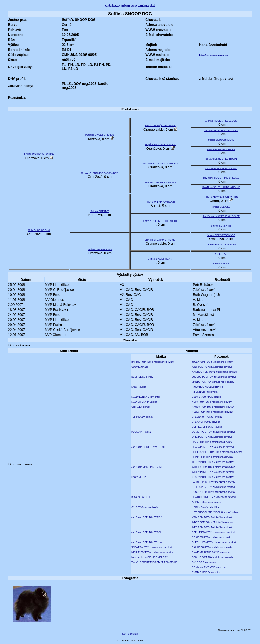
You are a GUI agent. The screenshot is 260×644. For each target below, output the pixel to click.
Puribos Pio (221, 254)
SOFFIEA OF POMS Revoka (207, 427)
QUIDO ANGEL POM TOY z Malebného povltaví (217, 452)
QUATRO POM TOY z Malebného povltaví (214, 497)
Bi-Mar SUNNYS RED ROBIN (221, 159)
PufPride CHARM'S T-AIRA (221, 149)
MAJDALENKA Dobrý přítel (146, 397)
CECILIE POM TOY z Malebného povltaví (213, 557)
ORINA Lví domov (141, 407)
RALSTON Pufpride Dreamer (160, 125)
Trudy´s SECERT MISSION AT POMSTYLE (154, 562)
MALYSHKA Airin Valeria (144, 402)
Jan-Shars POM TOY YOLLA (146, 542)
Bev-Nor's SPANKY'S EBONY (160, 183)
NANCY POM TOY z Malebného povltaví (213, 407)
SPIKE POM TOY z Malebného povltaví (212, 537)
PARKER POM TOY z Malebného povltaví (214, 482)
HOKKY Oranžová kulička (205, 507)
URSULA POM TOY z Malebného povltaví (214, 492)
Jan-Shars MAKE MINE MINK (147, 467)
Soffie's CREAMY (100, 211)
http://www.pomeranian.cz (214, 55)
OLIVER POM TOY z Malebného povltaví (213, 432)
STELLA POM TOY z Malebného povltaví (213, 487)
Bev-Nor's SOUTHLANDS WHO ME (221, 187)
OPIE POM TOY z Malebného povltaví (212, 437)
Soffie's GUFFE (221, 264)
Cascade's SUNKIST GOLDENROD (160, 164)
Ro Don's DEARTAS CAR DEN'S (221, 130)
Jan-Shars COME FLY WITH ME (148, 447)
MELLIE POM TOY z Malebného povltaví (153, 552)
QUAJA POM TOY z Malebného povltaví (213, 447)
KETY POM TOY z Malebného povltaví (212, 402)
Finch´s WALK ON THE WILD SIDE (221, 216)
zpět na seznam (130, 634)
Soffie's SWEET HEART (160, 259)
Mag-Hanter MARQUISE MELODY (150, 557)
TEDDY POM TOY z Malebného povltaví (213, 462)
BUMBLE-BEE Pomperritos (206, 572)
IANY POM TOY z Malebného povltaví (212, 517)
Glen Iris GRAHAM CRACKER (160, 240)
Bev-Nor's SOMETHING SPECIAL (221, 178)
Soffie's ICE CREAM (39, 230)
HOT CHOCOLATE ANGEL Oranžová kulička (215, 512)
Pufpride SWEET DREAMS (100, 135)
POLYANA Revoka (141, 432)
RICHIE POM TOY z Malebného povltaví (213, 547)
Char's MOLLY (139, 477)
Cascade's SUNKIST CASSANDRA (100, 173)
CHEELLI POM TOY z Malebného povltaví (214, 542)
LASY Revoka (139, 387)
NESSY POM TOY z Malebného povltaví (213, 477)
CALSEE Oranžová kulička (145, 507)
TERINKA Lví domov (142, 417)
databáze (112, 5)
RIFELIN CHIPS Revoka (204, 392)
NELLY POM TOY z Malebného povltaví (213, 412)
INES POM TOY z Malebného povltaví (212, 527)
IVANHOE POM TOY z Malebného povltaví (214, 372)
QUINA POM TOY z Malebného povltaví (213, 457)
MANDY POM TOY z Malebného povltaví (213, 382)
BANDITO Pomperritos (204, 562)
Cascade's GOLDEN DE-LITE (221, 168)
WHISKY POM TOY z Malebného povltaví (214, 467)
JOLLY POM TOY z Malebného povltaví (212, 362)
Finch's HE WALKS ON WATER (221, 197)
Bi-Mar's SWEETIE (141, 497)
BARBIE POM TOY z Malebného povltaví (153, 362)
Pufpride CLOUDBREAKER (221, 140)
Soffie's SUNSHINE (221, 226)
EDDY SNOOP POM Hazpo (206, 397)
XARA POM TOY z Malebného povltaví (152, 547)
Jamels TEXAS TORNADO (221, 235)
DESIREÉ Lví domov (142, 377)
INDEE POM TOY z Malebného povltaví (213, 522)
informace (129, 5)
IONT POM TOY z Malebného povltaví (212, 367)
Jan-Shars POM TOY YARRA (147, 517)
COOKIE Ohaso (140, 367)
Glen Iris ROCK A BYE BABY (221, 245)
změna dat (146, 5)
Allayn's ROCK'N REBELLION (221, 121)
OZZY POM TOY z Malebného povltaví (212, 442)
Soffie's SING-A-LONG (100, 249)
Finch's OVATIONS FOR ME (39, 154)
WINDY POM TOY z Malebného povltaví (213, 472)
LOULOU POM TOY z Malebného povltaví (214, 377)
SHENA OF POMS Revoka (206, 422)
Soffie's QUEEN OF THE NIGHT (160, 221)
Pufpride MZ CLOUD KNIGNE (160, 144)
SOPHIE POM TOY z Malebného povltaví (213, 532)
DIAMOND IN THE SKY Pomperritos (211, 552)
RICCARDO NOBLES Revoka (207, 387)
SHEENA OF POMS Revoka (207, 417)
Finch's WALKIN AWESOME (160, 202)
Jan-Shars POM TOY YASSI (146, 532)
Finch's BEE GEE (221, 207)
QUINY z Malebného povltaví (207, 502)
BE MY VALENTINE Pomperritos (209, 567)
